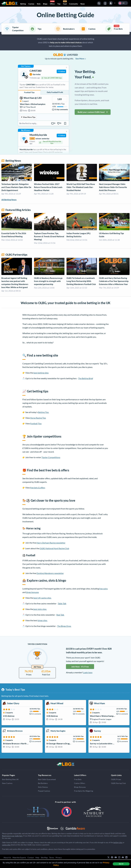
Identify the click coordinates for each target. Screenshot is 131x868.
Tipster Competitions (51, 457)
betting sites (118, 842)
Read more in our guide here (12, 836)
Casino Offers (80, 783)
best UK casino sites (43, 598)
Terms (52, 858)
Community (74, 4)
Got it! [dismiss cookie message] (121, 864)
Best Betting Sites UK (10, 779)
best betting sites (41, 373)
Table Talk (62, 603)
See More (81, 59)
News (83, 4)
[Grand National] (65, 764)
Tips (59, 4)
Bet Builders (43, 783)
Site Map (44, 858)
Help (37, 858)
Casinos (31, 4)
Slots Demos (43, 787)
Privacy (59, 858)
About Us (7, 858)
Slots (39, 4)
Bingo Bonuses (80, 787)
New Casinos (7, 783)
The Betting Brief (86, 378)
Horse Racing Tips (38, 418)
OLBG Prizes (116, 779)
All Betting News (9, 200)
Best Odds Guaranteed (47, 779)
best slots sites (40, 609)
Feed (65, 3)
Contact (31, 858)
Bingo (45, 4)
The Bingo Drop (64, 626)
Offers (52, 3)
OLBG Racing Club (118, 783)
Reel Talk (60, 615)
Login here (88, 672)
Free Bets (78, 779)
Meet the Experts (19, 858)
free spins (103, 589)
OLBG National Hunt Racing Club (54, 548)
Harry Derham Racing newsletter (51, 543)
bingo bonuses (32, 592)
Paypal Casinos (44, 791)
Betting (23, 4)
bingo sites (43, 620)
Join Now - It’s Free (80, 667)
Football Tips (36, 423)
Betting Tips (44, 412)
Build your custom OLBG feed (93, 112)
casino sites (6, 845)
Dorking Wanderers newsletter (50, 573)
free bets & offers (38, 488)
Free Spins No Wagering (84, 791)
